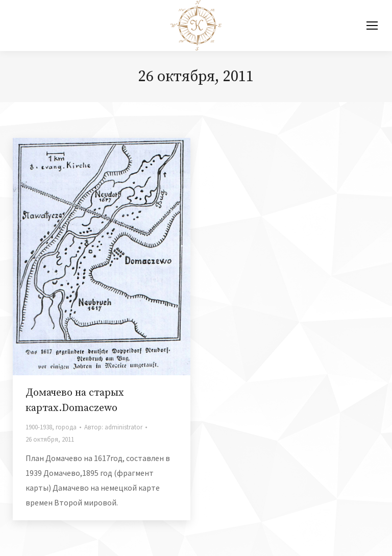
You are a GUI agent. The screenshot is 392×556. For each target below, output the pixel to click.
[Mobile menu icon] (372, 26)
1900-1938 (39, 427)
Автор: (113, 427)
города (66, 427)
